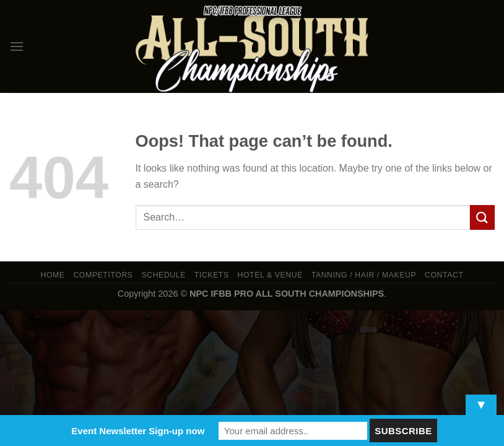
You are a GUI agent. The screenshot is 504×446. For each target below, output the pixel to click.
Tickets (212, 275)
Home (52, 275)
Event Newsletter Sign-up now (138, 431)
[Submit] (482, 217)
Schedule (163, 275)
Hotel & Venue (270, 275)
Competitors (103, 275)
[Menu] (17, 46)
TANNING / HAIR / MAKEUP (364, 275)
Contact (444, 275)
